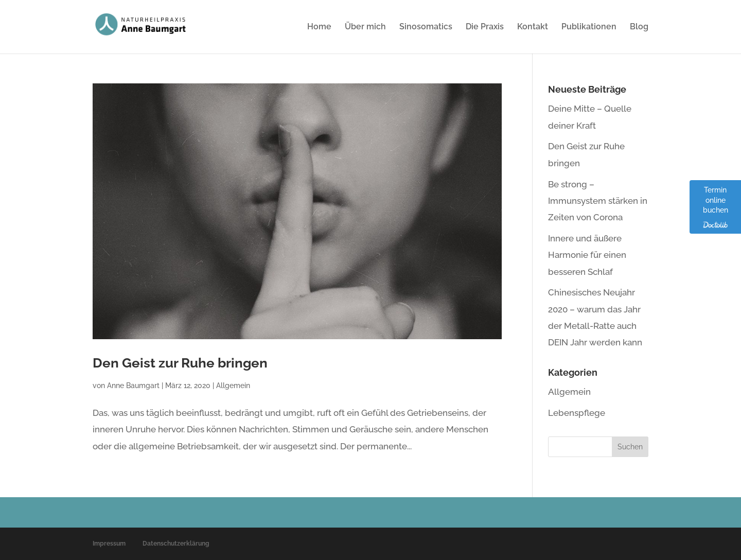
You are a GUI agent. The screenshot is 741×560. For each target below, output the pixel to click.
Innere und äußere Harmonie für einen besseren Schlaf (587, 255)
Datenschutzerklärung (176, 544)
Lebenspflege (577, 413)
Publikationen (589, 27)
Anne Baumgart (133, 386)
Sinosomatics (426, 27)
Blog (639, 27)
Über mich (365, 27)
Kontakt (533, 27)
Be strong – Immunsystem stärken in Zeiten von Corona (598, 201)
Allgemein (233, 386)
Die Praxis (485, 27)
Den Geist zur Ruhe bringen (180, 363)
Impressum (109, 544)
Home (319, 27)
